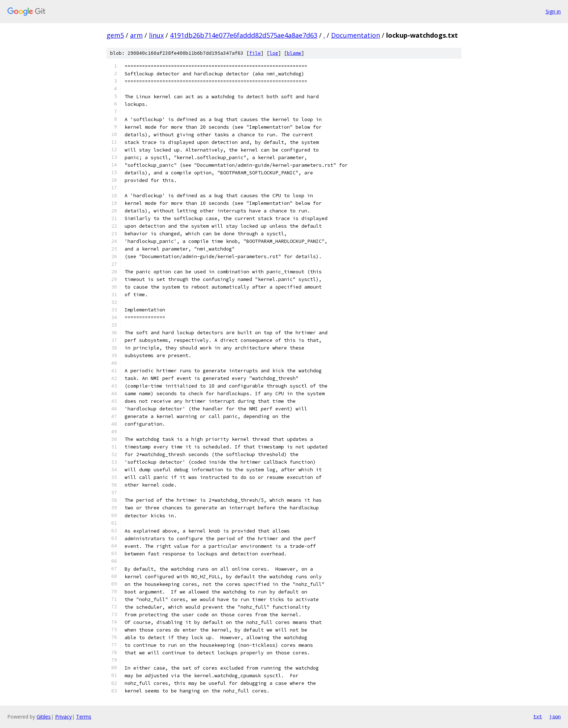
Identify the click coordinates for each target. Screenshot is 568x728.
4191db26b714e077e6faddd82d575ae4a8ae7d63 (244, 35)
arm (136, 35)
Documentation (356, 35)
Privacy (63, 717)
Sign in (553, 11)
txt (538, 716)
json (555, 716)
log (274, 53)
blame (294, 53)
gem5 (115, 35)
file (255, 53)
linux (156, 35)
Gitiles (44, 717)
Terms (84, 717)
